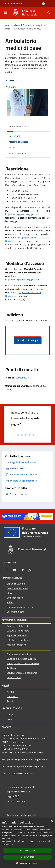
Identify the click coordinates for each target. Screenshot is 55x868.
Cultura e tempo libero (18, 631)
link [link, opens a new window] (12, 844)
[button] (28, 863)
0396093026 (22, 378)
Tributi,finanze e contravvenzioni (23, 663)
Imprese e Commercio (17, 635)
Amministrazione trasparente (21, 815)
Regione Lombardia (14, 4)
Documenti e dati (15, 612)
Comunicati (12, 696)
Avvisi (10, 701)
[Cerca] (49, 13)
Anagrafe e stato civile (18, 626)
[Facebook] (7, 570)
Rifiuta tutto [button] (27, 857)
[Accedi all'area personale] (44, 4)
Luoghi (38, 25)
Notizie (10, 692)
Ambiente (12, 668)
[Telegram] (22, 570)
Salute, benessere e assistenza (22, 673)
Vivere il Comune (22, 25)
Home (6, 25)
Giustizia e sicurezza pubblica (21, 659)
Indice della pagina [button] (19, 126)
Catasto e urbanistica (17, 640)
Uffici (9, 593)
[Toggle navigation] (6, 13)
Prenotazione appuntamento (21, 787)
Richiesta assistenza (17, 801)
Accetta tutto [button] (27, 850)
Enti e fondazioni (15, 598)
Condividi (12, 81)
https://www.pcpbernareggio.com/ (22, 214)
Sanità (7, 29)
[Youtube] (15, 570)
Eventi (10, 719)
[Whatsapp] (30, 570)
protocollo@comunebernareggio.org (26, 766)
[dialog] (27, 843)
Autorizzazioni (14, 677)
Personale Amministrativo (20, 607)
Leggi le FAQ (13, 796)
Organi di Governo (16, 584)
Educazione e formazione (19, 654)
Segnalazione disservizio (19, 792)
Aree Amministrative (17, 588)
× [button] (52, 821)
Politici (10, 602)
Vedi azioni (13, 87)
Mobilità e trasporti (16, 645)
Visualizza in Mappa (28, 340)
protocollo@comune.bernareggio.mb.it (27, 759)
